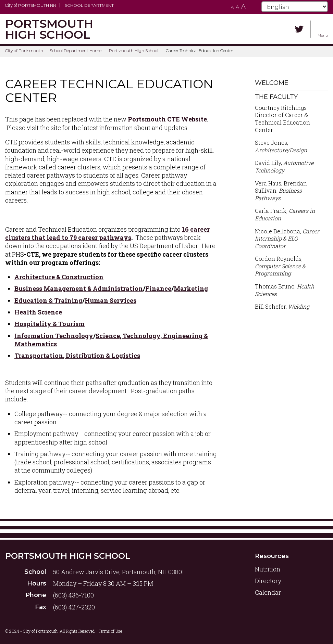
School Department (89, 5)
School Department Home (76, 50)
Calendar (268, 592)
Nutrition (268, 569)
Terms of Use (110, 631)
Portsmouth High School (134, 50)
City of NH (30, 5)
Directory (268, 581)
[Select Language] (295, 7)
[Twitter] (299, 29)
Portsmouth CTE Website (167, 119)
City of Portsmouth (24, 50)
